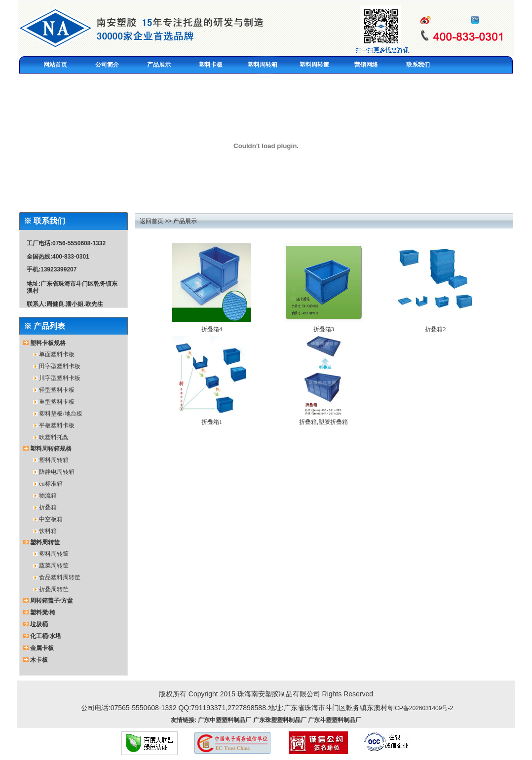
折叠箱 (48, 507)
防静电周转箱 (57, 472)
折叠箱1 (212, 422)
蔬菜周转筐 (54, 566)
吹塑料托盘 (54, 437)
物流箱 (48, 495)
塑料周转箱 (54, 460)
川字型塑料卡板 (60, 378)
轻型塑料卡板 (57, 390)
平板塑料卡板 (57, 425)
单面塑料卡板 (57, 354)
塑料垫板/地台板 (60, 414)
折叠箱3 (324, 329)
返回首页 (152, 221)
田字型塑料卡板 (60, 366)
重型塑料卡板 (57, 402)
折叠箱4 (212, 329)
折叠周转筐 (54, 589)
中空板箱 (51, 519)
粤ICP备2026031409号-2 (420, 708)
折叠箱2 (435, 329)
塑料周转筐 (54, 554)
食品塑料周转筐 (60, 577)
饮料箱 (48, 531)
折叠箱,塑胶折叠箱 (323, 422)
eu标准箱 (51, 484)
